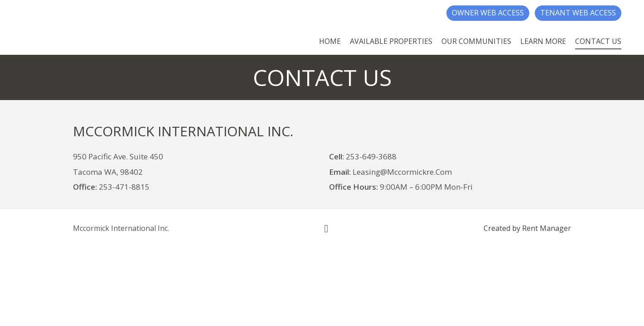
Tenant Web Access (578, 13)
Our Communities (476, 41)
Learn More (543, 41)
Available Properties (391, 41)
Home (330, 41)
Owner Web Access (488, 13)
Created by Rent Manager (527, 228)
